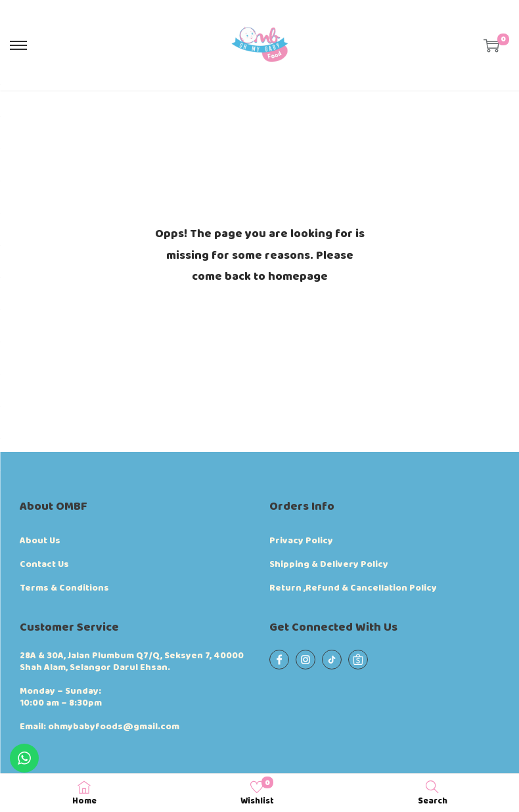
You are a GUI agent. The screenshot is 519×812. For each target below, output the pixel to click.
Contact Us (44, 564)
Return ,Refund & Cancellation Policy (353, 588)
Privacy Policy (301, 541)
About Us (40, 541)
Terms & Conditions (64, 588)
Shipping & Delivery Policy (329, 564)
